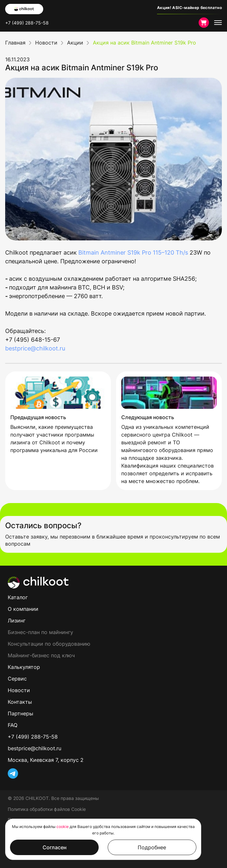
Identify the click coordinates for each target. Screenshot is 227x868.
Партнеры (20, 713)
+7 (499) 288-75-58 (27, 23)
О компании (23, 609)
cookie (63, 827)
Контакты (20, 702)
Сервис (17, 679)
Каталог (18, 597)
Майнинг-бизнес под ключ (41, 655)
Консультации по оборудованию (49, 644)
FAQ (13, 725)
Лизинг (17, 621)
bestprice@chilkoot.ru (35, 348)
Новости (19, 690)
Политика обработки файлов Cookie (47, 809)
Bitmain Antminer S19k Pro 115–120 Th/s (133, 252)
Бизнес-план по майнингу (40, 632)
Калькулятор (24, 667)
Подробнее (152, 847)
